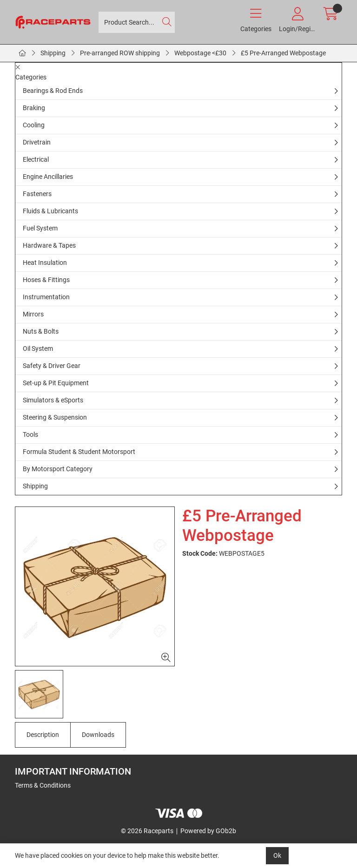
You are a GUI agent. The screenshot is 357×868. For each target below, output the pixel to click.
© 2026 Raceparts (147, 831)
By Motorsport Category (58, 469)
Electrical (36, 159)
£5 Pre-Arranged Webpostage (283, 53)
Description (43, 735)
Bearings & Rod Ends (53, 91)
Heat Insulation (45, 263)
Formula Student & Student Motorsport (79, 452)
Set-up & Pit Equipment (56, 383)
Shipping (53, 53)
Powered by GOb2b (208, 831)
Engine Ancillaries (48, 177)
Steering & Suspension (55, 417)
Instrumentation (46, 297)
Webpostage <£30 (200, 53)
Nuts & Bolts (41, 331)
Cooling (34, 125)
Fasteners (37, 194)
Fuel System (40, 228)
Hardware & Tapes (49, 245)
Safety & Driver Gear (52, 366)
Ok (277, 855)
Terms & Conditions (43, 785)
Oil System (38, 349)
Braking (34, 108)
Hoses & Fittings (46, 280)
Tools (30, 434)
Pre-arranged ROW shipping (120, 53)
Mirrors (33, 314)
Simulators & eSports (53, 400)
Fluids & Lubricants (50, 211)
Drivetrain (37, 142)
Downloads (98, 735)
